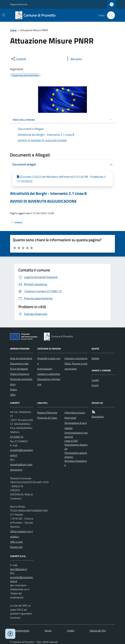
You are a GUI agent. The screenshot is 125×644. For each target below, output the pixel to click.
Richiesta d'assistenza (76, 463)
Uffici (13, 395)
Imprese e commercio (76, 358)
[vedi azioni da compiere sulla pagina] (74, 59)
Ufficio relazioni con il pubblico (21, 534)
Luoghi (95, 380)
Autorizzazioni (45, 369)
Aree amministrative (21, 358)
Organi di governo (20, 374)
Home (13, 30)
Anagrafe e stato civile (49, 361)
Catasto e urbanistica (49, 374)
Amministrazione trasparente (76, 435)
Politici (14, 389)
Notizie (95, 358)
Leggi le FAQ (71, 441)
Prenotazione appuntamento (76, 455)
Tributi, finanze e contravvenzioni (76, 366)
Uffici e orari (16, 542)
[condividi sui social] (18, 59)
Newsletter (98, 417)
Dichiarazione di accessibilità (76, 425)
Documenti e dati (19, 363)
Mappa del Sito (98, 631)
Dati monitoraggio (20, 631)
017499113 (17, 437)
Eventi (95, 385)
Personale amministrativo (21, 382)
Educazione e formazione (49, 382)
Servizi (48, 631)
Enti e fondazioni (19, 369)
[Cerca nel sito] (110, 15)
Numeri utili (16, 547)
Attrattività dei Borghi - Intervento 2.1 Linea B (48, 193)
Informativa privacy (75, 413)
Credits (71, 631)
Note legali (70, 418)
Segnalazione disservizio (76, 447)
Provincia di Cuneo (47, 418)
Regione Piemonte (19, 4)
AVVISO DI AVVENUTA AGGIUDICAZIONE (43, 201)
